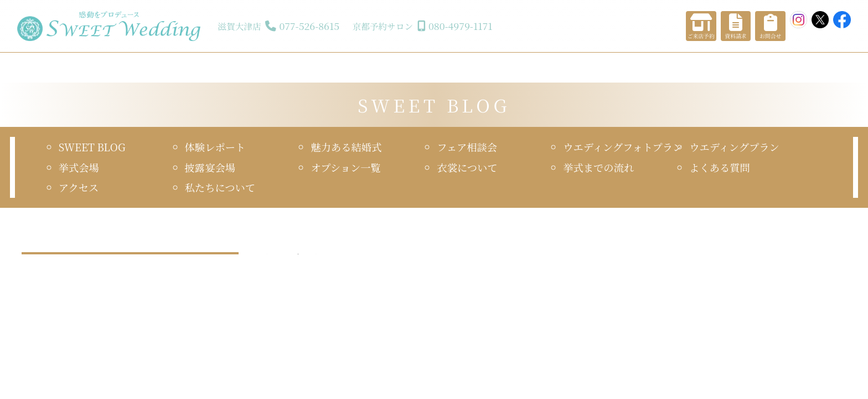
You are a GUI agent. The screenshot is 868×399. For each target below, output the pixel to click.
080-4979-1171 (461, 26)
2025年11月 (42, 267)
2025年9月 (149, 267)
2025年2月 (41, 331)
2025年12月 (151, 251)
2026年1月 (40, 251)
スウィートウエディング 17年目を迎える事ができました (523, 250)
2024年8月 (149, 362)
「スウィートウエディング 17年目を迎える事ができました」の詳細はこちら (531, 320)
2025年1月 (149, 331)
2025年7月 (149, 282)
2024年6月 (149, 378)
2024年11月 (151, 347)
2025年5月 (149, 298)
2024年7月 (41, 378)
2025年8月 (41, 282)
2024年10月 (43, 362)
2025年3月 (149, 314)
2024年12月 (43, 347)
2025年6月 (41, 298)
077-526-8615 (309, 26)
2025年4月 (41, 314)
